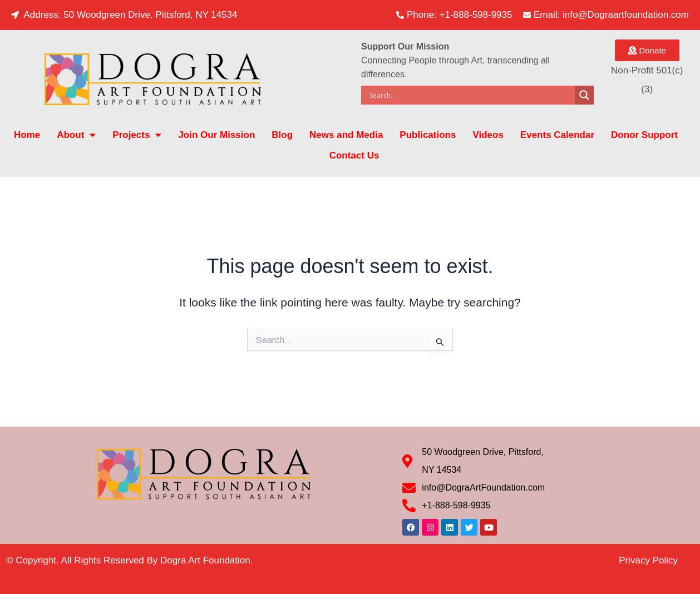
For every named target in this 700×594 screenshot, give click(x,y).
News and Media (346, 135)
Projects (137, 135)
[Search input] (471, 95)
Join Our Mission (216, 135)
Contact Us (354, 155)
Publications (428, 135)
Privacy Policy (648, 560)
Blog (282, 135)
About (76, 135)
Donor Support (644, 135)
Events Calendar (557, 135)
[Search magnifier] (584, 95)
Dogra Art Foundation (205, 560)
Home (27, 135)
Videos (488, 135)
